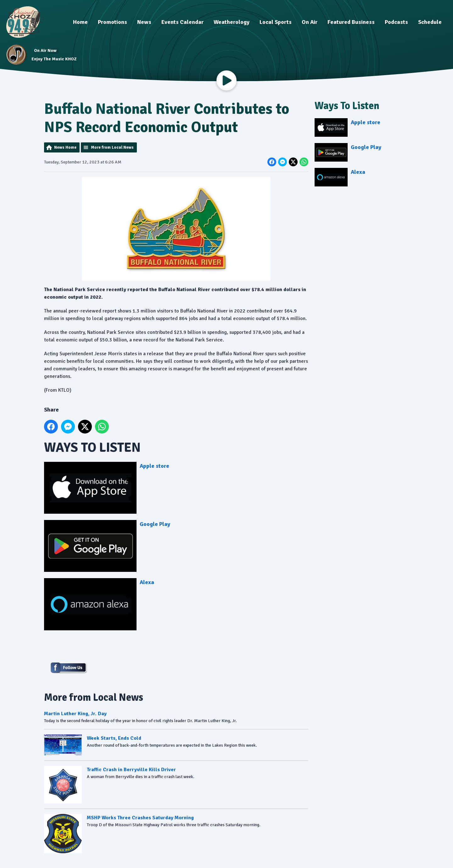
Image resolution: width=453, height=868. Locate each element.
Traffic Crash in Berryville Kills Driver (131, 770)
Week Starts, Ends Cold (114, 738)
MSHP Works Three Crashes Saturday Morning (140, 818)
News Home (65, 147)
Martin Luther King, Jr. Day (75, 714)
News (144, 22)
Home (80, 22)
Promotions (112, 22)
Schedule (430, 22)
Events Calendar (182, 22)
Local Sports (276, 22)
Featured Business (351, 22)
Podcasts (396, 22)
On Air (310, 22)
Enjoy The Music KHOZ (54, 59)
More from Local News (112, 147)
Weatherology (232, 22)
